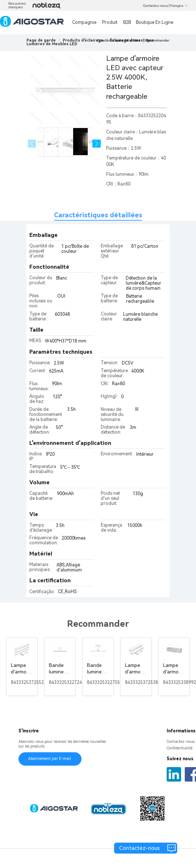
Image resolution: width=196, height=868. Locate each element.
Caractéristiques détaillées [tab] (98, 215)
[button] (97, 144)
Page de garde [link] (41, 40)
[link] (83, 40)
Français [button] (179, 6)
